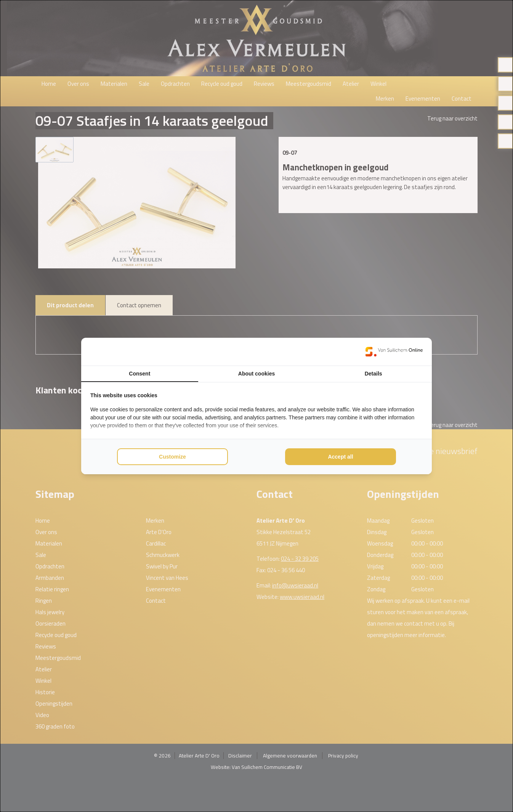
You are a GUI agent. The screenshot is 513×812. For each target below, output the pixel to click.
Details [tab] (374, 374)
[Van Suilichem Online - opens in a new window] (394, 351)
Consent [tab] (139, 374)
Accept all (340, 457)
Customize (172, 457)
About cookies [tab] (256, 374)
